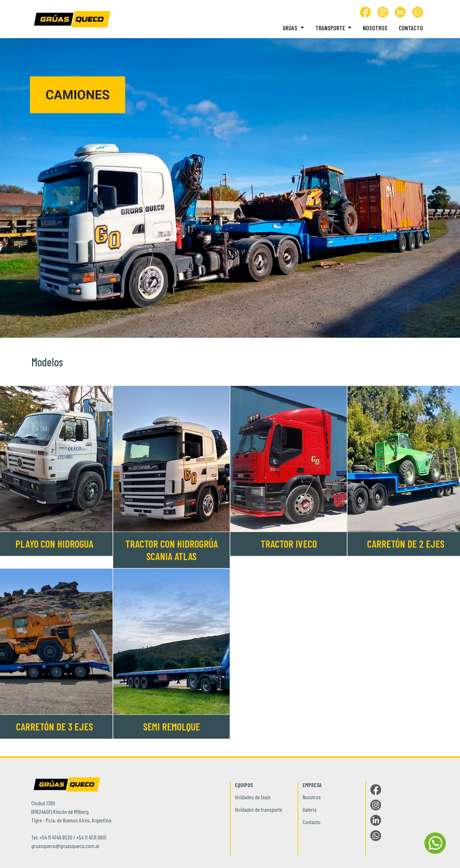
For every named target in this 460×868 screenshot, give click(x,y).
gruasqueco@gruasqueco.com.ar (66, 846)
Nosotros (375, 28)
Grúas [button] (291, 28)
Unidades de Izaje (253, 797)
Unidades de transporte (259, 809)
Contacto (411, 28)
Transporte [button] (331, 28)
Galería (310, 809)
